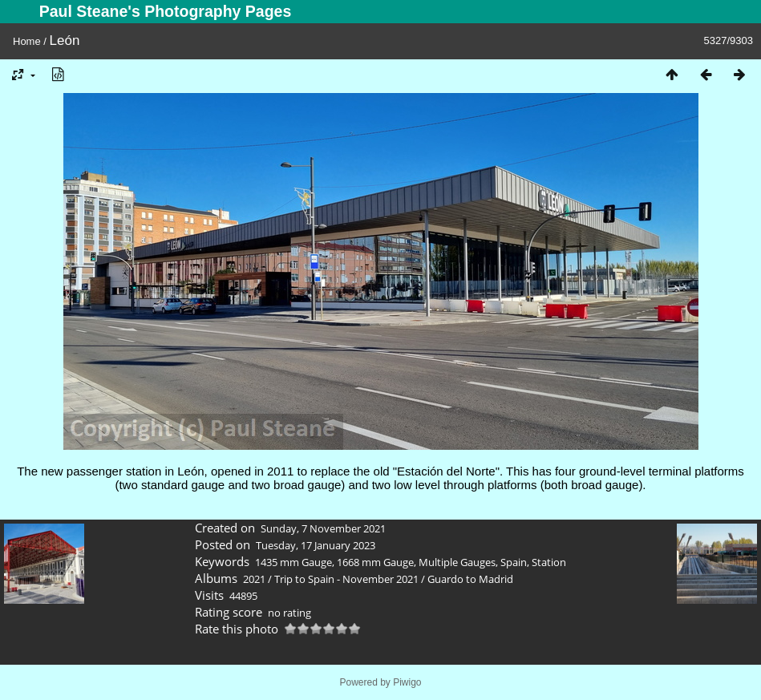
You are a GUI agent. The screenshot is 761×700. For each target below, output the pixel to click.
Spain (514, 562)
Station (549, 562)
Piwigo (407, 682)
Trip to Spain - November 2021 (346, 579)
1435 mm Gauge (293, 562)
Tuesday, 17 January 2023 (316, 545)
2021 (254, 579)
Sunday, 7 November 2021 (323, 528)
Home (27, 41)
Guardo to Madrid (470, 579)
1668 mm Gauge (375, 562)
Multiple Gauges (457, 562)
